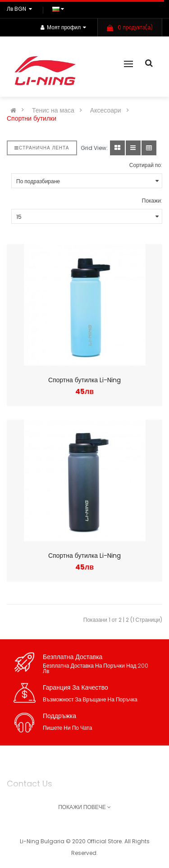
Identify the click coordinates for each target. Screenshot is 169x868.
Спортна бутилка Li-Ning (84, 380)
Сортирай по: (146, 165)
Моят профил (63, 27)
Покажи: (152, 201)
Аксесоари (106, 110)
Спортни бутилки (32, 118)
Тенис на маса (53, 110)
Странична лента (42, 148)
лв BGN (21, 9)
